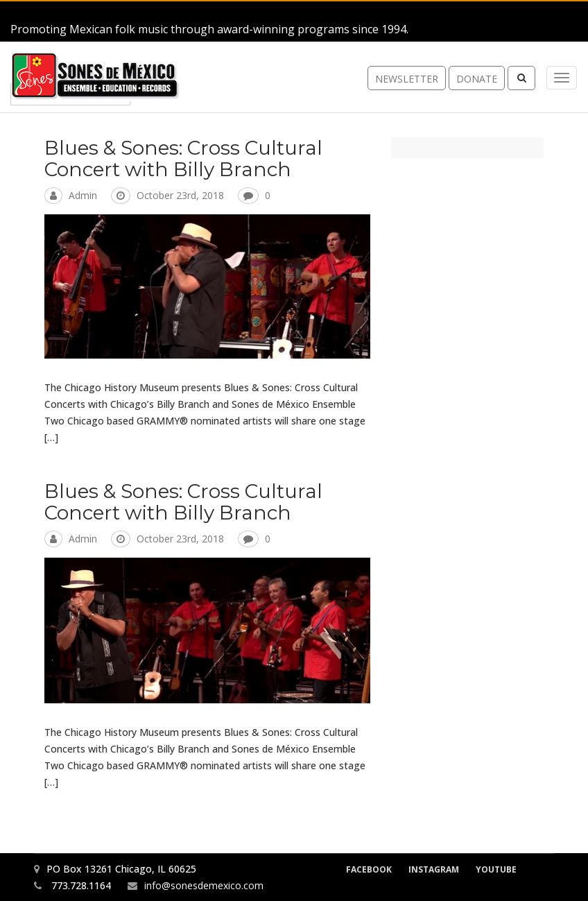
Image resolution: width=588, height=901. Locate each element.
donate (477, 79)
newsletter (407, 79)
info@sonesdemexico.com (204, 885)
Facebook (369, 869)
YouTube (496, 869)
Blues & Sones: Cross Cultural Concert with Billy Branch (183, 158)
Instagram (434, 869)
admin (83, 195)
